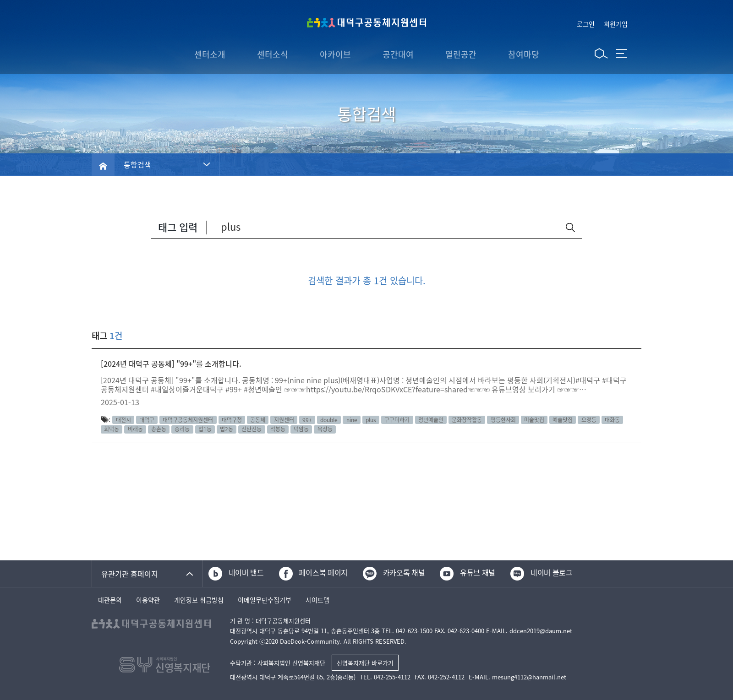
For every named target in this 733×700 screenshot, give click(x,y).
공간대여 (398, 54)
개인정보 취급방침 (199, 600)
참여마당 (524, 54)
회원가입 (616, 24)
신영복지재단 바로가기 (365, 663)
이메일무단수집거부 (265, 600)
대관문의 (110, 600)
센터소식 (273, 54)
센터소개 (210, 54)
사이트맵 (317, 600)
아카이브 (335, 54)
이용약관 (148, 600)
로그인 (586, 24)
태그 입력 (178, 227)
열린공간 (461, 54)
